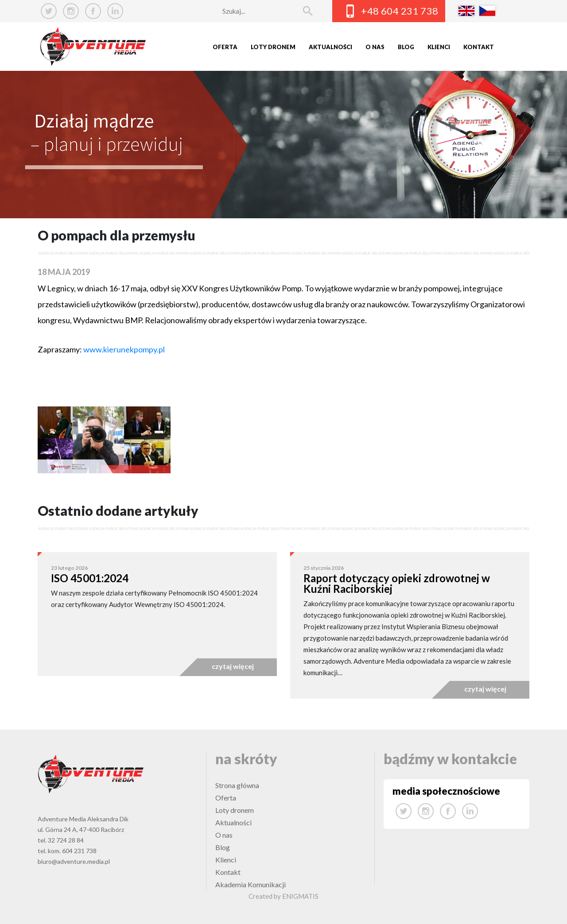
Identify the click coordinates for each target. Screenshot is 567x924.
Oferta (225, 47)
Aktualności (330, 47)
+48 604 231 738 (400, 11)
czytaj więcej (233, 666)
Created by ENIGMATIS (283, 896)
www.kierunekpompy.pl (123, 349)
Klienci (439, 47)
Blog (406, 47)
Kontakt (479, 47)
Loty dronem (273, 47)
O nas (375, 47)
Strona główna (237, 785)
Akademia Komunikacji (250, 884)
